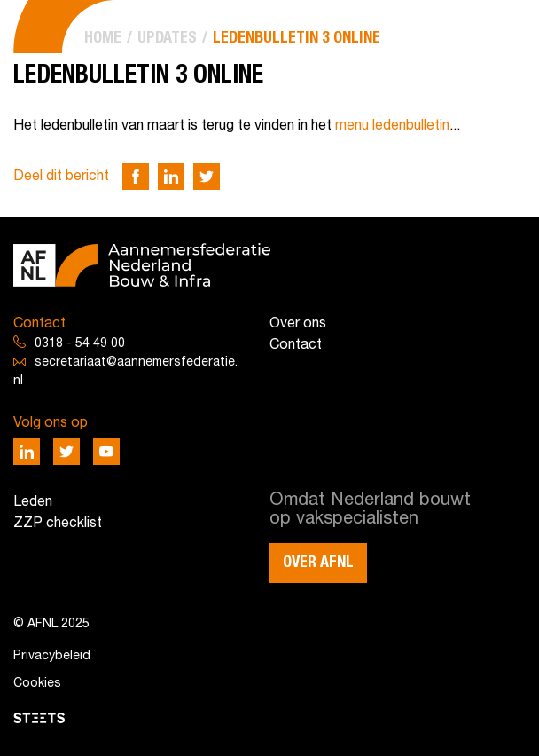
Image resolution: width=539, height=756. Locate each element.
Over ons (298, 324)
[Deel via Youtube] (106, 452)
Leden (33, 502)
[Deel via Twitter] (207, 177)
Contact (296, 345)
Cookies (37, 684)
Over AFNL (318, 563)
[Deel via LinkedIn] (171, 177)
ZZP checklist (58, 524)
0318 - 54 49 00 (80, 344)
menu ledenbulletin (392, 126)
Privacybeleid (52, 656)
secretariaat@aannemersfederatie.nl (125, 372)
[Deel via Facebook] (136, 177)
